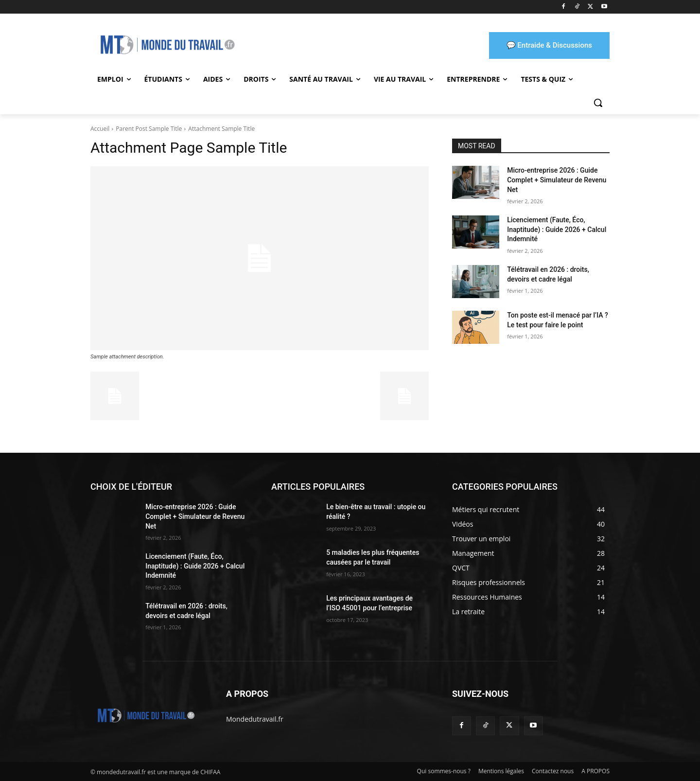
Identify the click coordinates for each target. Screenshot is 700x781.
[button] (598, 103)
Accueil (100, 129)
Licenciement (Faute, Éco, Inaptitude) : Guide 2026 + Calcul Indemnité (557, 229)
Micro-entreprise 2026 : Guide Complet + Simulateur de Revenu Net (557, 180)
